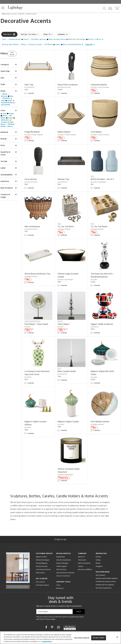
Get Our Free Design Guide (18, 559)
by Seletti (37, 356)
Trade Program (61, 539)
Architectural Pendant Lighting (107, 551)
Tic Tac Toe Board (102, 214)
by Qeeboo (98, 309)
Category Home (6, 14)
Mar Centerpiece (41, 214)
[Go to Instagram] (59, 600)
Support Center (41, 530)
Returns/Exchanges (43, 533)
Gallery (98, 533)
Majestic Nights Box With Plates (105, 352)
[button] (3, 8)
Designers (99, 539)
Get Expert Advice (42, 558)
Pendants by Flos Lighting (105, 558)
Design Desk (60, 530)
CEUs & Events (61, 542)
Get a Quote (40, 555)
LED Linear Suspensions (104, 561)
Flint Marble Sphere (103, 398)
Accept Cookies (99, 638)
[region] (60, 638)
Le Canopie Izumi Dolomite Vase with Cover (46, 352)
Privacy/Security (42, 539)
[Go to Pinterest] (52, 600)
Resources (60, 561)
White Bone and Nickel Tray (44, 260)
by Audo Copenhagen (102, 173)
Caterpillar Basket (102, 82)
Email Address (43, 584)
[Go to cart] (117, 8)
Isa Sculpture (40, 170)
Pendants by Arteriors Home (106, 554)
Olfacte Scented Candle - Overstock (75, 443)
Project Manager (62, 536)
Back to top (60, 512)
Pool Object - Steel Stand (45, 306)
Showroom (82, 533)
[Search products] (104, 8)
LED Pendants (100, 548)
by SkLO (37, 309)
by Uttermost (39, 84)
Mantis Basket (70, 126)
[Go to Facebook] (47, 600)
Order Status (40, 546)
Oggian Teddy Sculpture (105, 306)
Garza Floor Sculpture (74, 82)
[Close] (117, 637)
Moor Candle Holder (73, 350)
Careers (81, 539)
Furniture (14, 14)
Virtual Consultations (64, 533)
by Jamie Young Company (103, 84)
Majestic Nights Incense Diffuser (45, 399)
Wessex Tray (69, 170)
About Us (81, 530)
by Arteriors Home (70, 84)
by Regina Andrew (70, 217)
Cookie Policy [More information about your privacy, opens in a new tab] (47, 642)
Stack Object (70, 306)
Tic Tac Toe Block (72, 214)
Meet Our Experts (84, 536)
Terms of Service (45, 592)
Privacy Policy (79, 590)
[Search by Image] (110, 8)
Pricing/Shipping (42, 536)
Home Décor (21, 14)
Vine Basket (99, 126)
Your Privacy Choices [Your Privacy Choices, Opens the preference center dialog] (82, 638)
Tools (58, 558)
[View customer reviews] (70, 600)
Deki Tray (38, 82)
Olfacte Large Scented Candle (74, 260)
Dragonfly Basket (41, 126)
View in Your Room (63, 549)
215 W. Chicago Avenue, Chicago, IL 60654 (61, 621)
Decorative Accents (31, 14)
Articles (98, 530)
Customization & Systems (65, 546)
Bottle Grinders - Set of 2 (105, 170)
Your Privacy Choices (43, 543)
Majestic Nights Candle (74, 398)
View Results (21, 53)
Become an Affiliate (85, 542)
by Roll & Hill (68, 353)
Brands (98, 536)
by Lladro (97, 265)
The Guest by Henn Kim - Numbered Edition (105, 260)
